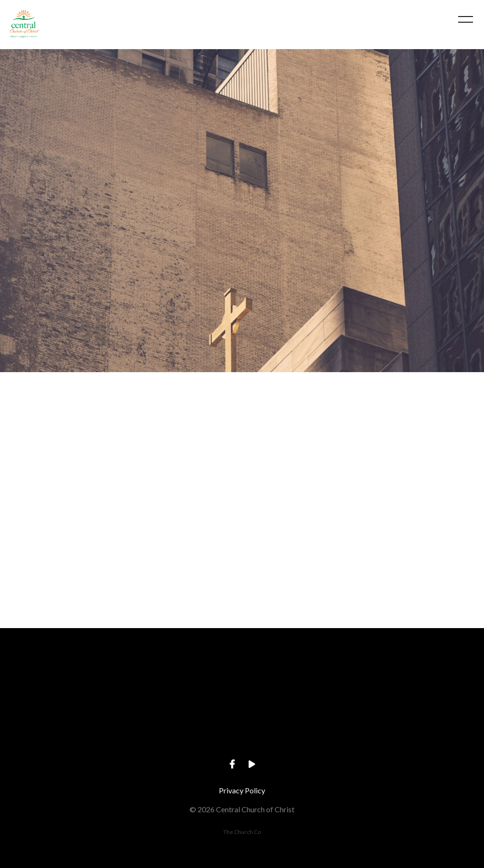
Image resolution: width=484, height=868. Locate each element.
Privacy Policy (242, 790)
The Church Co (242, 832)
